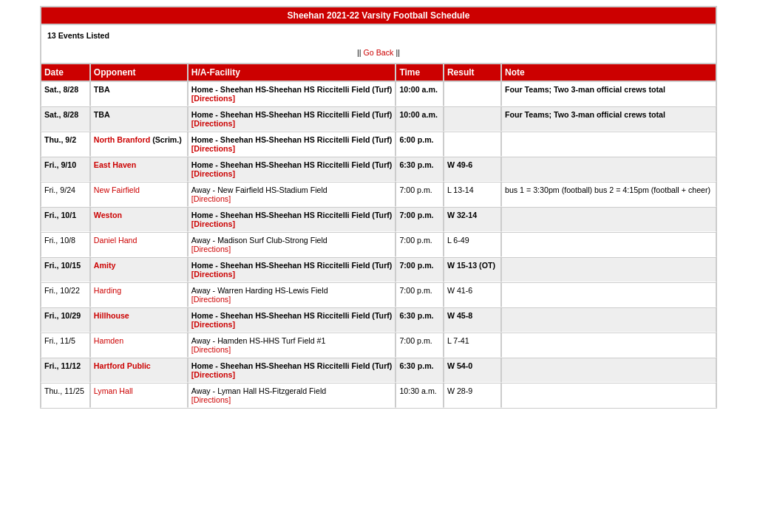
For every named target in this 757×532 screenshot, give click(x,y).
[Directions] (213, 98)
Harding (108, 290)
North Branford (122, 140)
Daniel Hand (116, 240)
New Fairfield (117, 190)
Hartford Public (122, 366)
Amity (105, 265)
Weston (108, 215)
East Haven (115, 165)
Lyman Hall (113, 391)
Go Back (379, 52)
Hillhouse (112, 316)
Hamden (109, 341)
